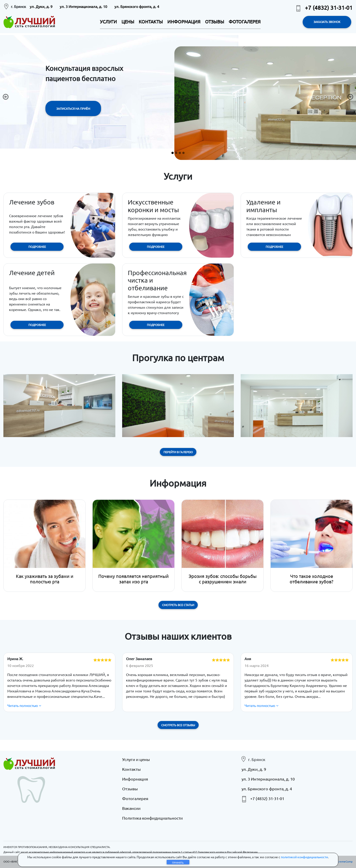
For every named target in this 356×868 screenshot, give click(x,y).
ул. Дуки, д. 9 (41, 6)
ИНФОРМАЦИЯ (184, 21)
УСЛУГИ (108, 21)
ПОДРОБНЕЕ (37, 247)
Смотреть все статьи (178, 605)
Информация (135, 779)
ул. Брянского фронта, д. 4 (137, 6)
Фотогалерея (135, 798)
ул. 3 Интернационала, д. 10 (83, 6)
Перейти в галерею (178, 452)
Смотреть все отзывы (178, 725)
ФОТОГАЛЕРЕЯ (245, 21)
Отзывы (130, 789)
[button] (6, 97)
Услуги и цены (136, 759)
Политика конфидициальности (152, 818)
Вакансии (131, 808)
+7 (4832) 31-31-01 (324, 8)
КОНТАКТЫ (151, 21)
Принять (178, 863)
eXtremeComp (344, 861)
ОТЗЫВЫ (215, 21)
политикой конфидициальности (304, 857)
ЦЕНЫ (128, 21)
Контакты (131, 769)
